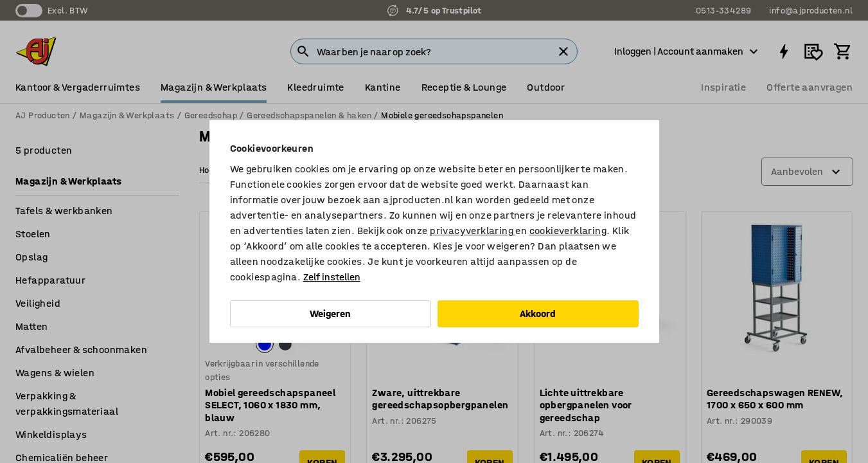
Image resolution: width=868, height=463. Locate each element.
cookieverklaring (568, 231)
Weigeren (330, 313)
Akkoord (538, 313)
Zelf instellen (332, 277)
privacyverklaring (473, 231)
